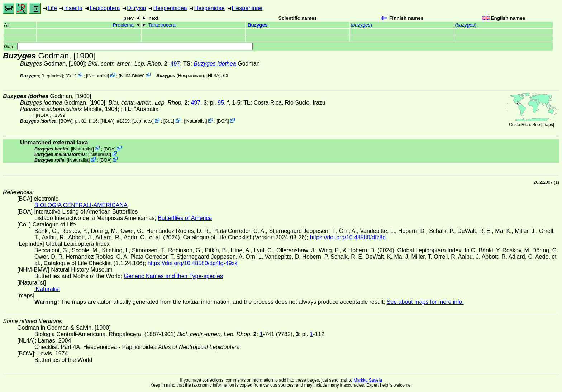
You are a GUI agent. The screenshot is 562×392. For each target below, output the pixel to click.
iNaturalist (98, 76)
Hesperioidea (170, 8)
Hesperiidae (209, 8)
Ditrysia (136, 8)
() (361, 25)
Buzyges (258, 25)
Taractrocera (162, 25)
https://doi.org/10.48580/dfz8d (348, 237)
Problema (123, 25)
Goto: (128, 46)
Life (52, 8)
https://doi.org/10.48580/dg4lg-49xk (193, 263)
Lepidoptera (105, 8)
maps (547, 125)
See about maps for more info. (425, 302)
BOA (223, 121)
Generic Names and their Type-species (173, 276)
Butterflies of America (185, 218)
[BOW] (66, 121)
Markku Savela (368, 380)
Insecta (73, 8)
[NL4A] (213, 75)
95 (221, 103)
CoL (71, 76)
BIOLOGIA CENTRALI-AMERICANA (81, 205)
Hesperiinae (247, 8)
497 (175, 64)
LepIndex (52, 76)
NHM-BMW (132, 76)
